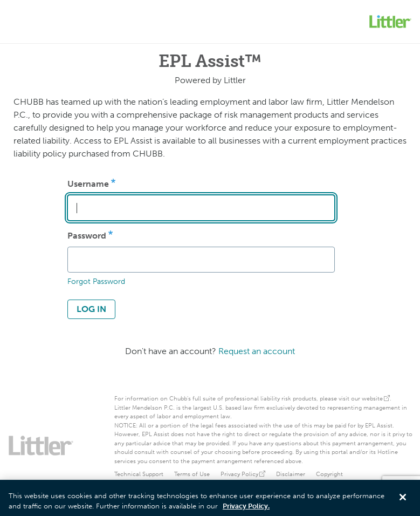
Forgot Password (96, 281)
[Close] (403, 499)
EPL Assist (379, 426)
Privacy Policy (243, 474)
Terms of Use (192, 474)
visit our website (364, 399)
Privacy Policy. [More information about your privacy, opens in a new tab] (246, 509)
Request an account (257, 351)
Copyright (329, 474)
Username (88, 184)
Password (87, 236)
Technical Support (139, 474)
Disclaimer (291, 474)
